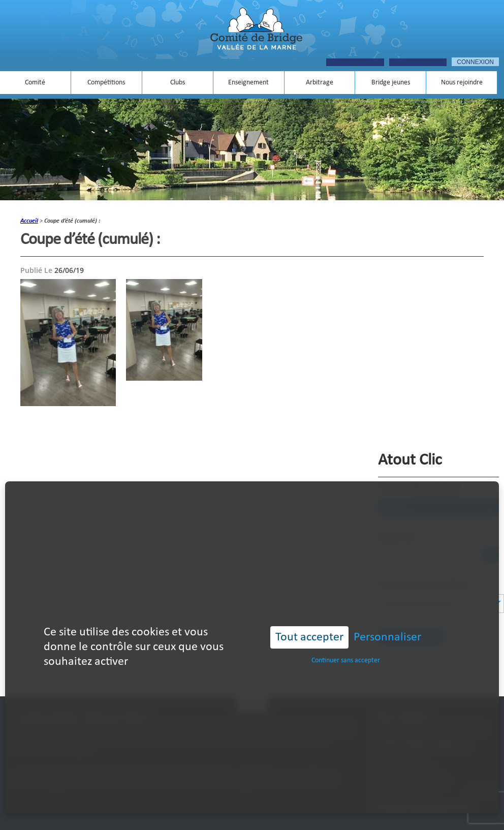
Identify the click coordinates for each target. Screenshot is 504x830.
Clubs (178, 83)
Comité (35, 83)
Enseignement (248, 83)
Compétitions (106, 83)
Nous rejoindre (462, 83)
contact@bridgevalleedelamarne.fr (422, 808)
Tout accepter (309, 623)
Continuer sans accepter (346, 646)
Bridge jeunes (391, 83)
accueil (29, 221)
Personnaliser (387, 623)
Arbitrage (320, 83)
